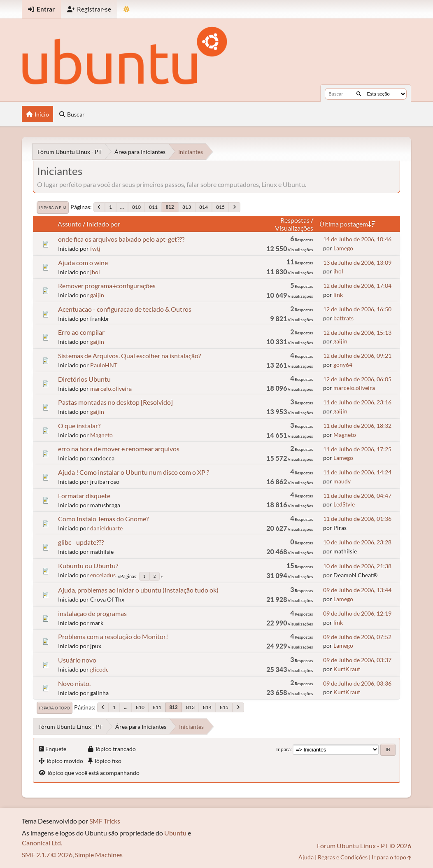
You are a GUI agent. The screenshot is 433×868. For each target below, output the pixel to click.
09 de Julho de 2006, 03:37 (357, 660)
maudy (342, 481)
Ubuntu (175, 833)
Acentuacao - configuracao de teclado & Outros (125, 309)
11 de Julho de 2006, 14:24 (357, 472)
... (122, 207)
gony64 (343, 365)
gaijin (97, 295)
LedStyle (344, 504)
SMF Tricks (105, 821)
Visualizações (294, 228)
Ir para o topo (55, 708)
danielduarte (106, 528)
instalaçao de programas (92, 613)
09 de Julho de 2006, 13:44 (357, 590)
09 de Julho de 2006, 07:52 (357, 637)
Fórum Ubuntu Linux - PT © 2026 (364, 846)
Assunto (70, 224)
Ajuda (306, 857)
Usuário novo (77, 660)
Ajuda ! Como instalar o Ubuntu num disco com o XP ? (134, 472)
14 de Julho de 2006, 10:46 (357, 239)
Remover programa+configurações (107, 286)
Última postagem (347, 224)
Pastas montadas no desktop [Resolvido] (115, 402)
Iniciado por (103, 224)
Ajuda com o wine (83, 262)
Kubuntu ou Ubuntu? (88, 566)
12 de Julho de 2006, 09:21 (357, 356)
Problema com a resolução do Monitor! (113, 636)
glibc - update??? (81, 542)
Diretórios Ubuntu (84, 379)
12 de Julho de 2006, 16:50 (357, 309)
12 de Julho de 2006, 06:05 (357, 379)
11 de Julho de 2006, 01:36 (357, 519)
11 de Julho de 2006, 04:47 (357, 496)
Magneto (101, 435)
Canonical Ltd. (42, 843)
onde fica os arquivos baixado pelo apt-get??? (121, 239)
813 (187, 207)
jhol (95, 272)
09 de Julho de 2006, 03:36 (357, 683)
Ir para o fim (53, 208)
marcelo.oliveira (111, 388)
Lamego (343, 248)
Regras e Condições (343, 857)
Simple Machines (99, 855)
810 (136, 207)
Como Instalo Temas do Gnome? (103, 519)
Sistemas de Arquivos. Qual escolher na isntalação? (129, 356)
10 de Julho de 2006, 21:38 (357, 566)
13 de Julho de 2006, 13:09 (357, 262)
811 (153, 207)
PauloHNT (104, 365)
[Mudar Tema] (127, 9)
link (338, 295)
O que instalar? (79, 426)
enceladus (103, 575)
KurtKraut (347, 669)
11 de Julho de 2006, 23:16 (357, 402)
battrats (343, 318)
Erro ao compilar (81, 332)
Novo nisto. (74, 683)
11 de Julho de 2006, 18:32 (357, 426)
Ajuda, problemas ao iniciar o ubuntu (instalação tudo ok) (138, 590)
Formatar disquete (84, 496)
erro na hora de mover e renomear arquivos (119, 449)
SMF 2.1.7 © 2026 (47, 855)
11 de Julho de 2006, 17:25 (357, 449)
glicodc (99, 669)
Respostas (295, 220)
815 (220, 207)
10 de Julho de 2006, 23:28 (357, 542)
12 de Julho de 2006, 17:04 (357, 286)
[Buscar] (359, 94)
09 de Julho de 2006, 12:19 (357, 613)
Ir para (283, 749)
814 (204, 207)
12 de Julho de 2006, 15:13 (357, 332)
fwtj (95, 248)
